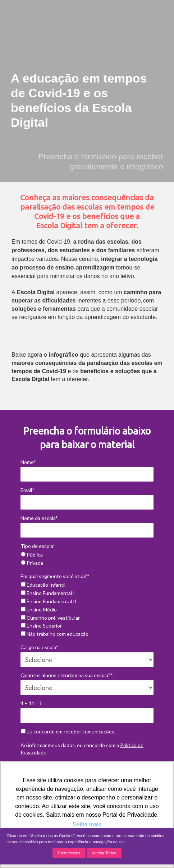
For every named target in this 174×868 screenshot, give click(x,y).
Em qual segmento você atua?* (55, 576)
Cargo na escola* (39, 647)
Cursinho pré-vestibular (50, 618)
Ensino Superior (41, 626)
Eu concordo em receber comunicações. (68, 731)
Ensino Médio (39, 609)
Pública (32, 555)
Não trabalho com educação (55, 634)
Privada (32, 563)
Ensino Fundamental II (49, 601)
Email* (28, 490)
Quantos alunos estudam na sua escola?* (67, 675)
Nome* (28, 462)
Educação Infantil (43, 585)
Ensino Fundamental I (48, 593)
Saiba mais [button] (87, 824)
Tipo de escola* (38, 546)
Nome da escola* (39, 518)
